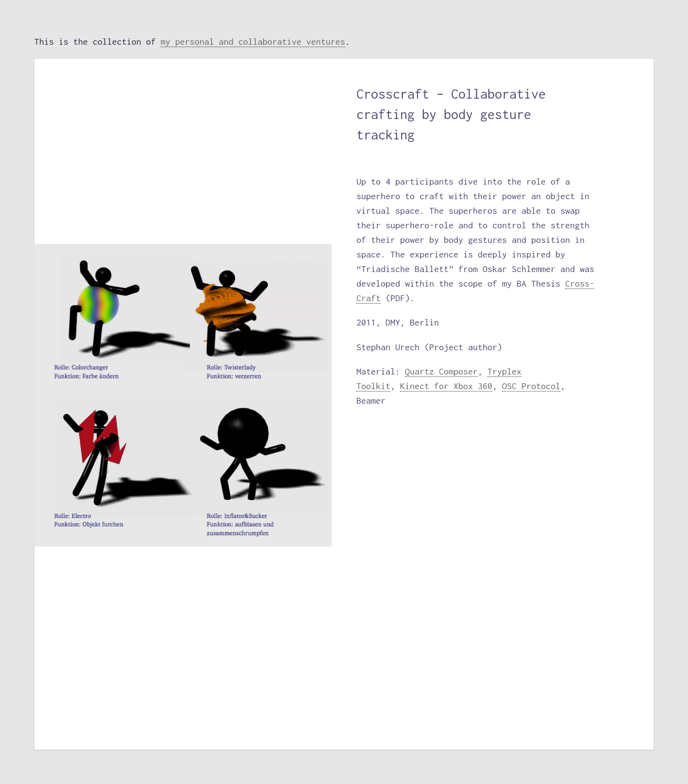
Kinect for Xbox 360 (446, 386)
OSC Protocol (531, 386)
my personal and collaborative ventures (253, 42)
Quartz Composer (441, 371)
